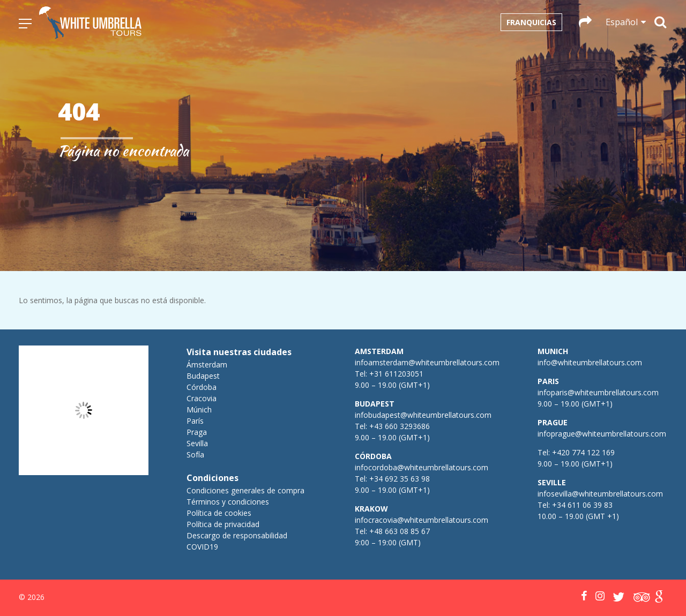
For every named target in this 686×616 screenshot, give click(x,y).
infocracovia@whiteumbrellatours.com (422, 520)
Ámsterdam (207, 365)
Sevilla (197, 443)
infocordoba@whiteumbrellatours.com (422, 467)
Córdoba (202, 387)
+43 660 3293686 (400, 426)
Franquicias (531, 22)
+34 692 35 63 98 (400, 479)
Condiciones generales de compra (245, 490)
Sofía (195, 455)
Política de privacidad (223, 524)
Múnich (199, 410)
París (195, 421)
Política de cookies (219, 513)
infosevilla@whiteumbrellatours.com (600, 494)
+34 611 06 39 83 (582, 505)
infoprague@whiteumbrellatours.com (602, 434)
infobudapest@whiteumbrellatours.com (423, 415)
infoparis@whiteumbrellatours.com (598, 392)
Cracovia (202, 398)
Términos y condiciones (228, 502)
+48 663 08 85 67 (400, 531)
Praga (197, 432)
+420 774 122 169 (582, 452)
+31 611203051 (396, 374)
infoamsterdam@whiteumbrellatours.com (427, 362)
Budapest (203, 376)
